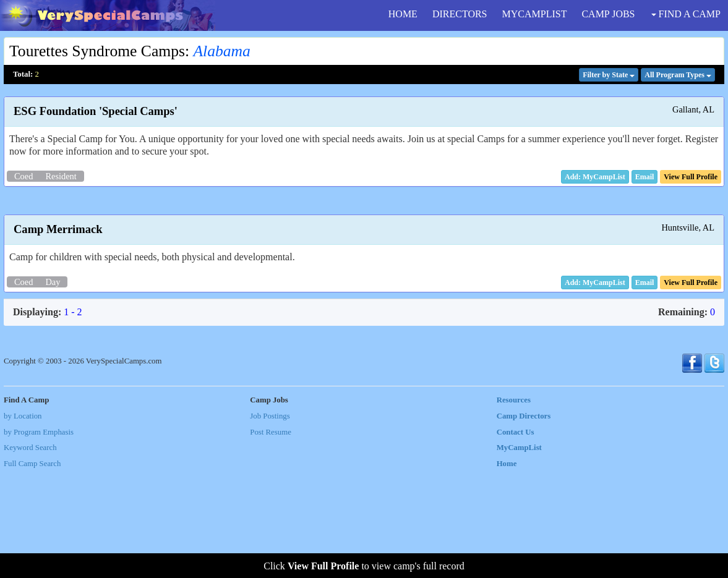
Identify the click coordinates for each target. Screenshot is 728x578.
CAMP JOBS (608, 14)
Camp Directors (524, 522)
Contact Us (516, 538)
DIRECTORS (460, 14)
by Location (23, 522)
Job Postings (270, 522)
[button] (645, 177)
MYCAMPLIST (535, 14)
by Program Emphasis (39, 538)
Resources (514, 506)
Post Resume (270, 538)
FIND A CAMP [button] (686, 14)
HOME (403, 14)
